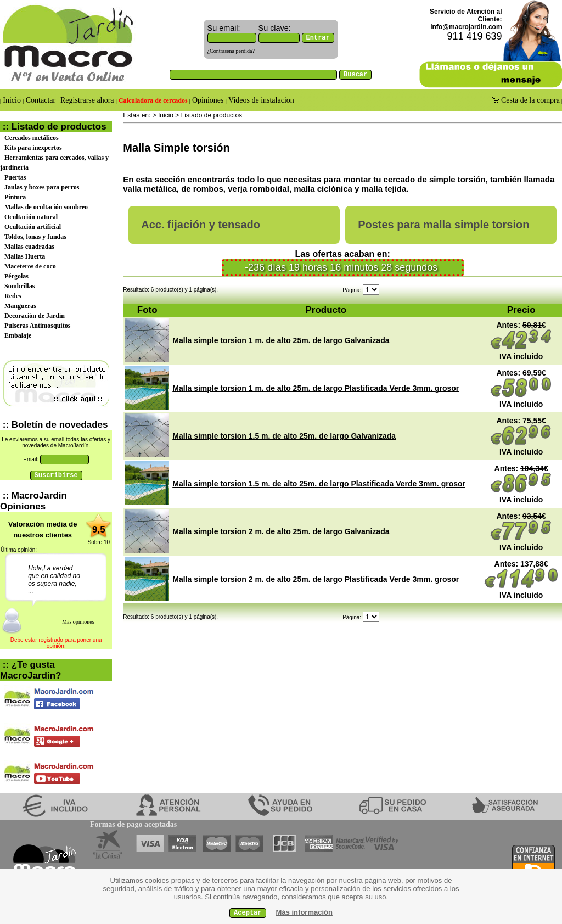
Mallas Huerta (25, 256)
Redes (13, 296)
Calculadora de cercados (153, 100)
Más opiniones (78, 622)
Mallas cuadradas (29, 247)
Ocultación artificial (33, 227)
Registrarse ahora (88, 100)
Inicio (12, 100)
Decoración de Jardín (35, 316)
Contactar (40, 100)
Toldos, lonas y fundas (35, 237)
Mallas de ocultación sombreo (46, 207)
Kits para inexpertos (33, 148)
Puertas (15, 177)
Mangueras (20, 306)
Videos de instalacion (260, 100)
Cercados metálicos (32, 138)
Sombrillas (19, 286)
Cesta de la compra (530, 100)
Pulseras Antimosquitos (37, 326)
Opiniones (208, 100)
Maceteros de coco (30, 266)
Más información (304, 912)
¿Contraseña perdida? (231, 51)
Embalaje (18, 335)
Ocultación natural (31, 217)
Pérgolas (16, 276)
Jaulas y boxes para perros (42, 187)
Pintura (15, 197)
